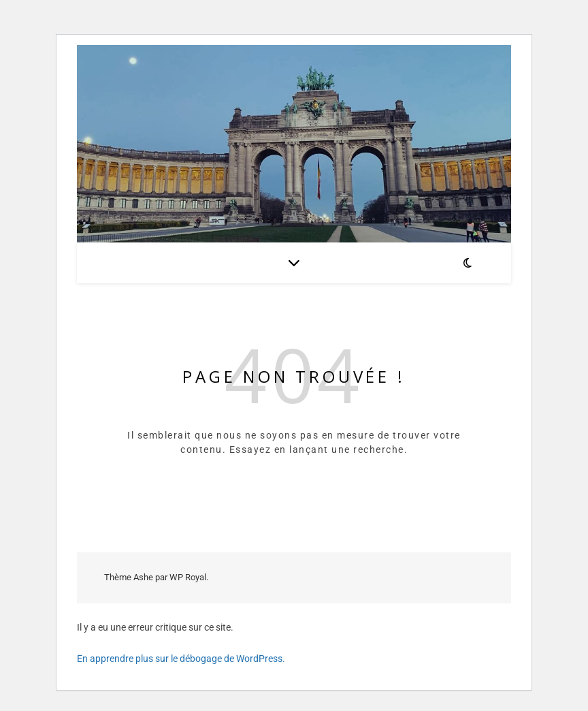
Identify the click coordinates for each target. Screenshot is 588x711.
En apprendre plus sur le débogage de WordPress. (181, 659)
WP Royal (188, 577)
